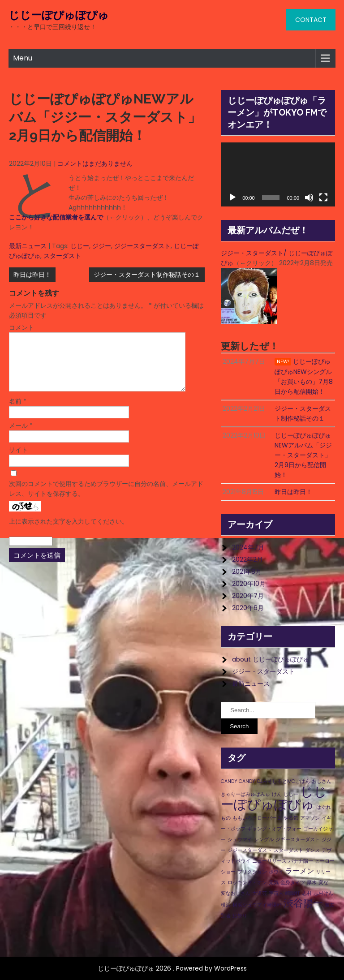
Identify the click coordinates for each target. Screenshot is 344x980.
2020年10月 (249, 584)
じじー (80, 246)
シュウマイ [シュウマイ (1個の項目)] (240, 840)
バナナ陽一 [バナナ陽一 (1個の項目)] (301, 861)
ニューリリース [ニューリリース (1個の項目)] (269, 861)
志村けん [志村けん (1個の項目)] (323, 893)
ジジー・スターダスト (263, 671)
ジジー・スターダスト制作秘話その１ (147, 275)
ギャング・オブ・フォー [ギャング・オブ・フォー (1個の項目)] (274, 829)
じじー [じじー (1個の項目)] (291, 794)
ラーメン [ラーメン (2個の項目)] (300, 871)
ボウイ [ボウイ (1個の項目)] (276, 872)
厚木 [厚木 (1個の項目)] (312, 883)
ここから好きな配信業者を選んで (56, 217)
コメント (21, 327)
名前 (18, 412)
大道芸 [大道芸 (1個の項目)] (260, 893)
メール (21, 436)
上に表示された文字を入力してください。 (69, 532)
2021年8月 (247, 572)
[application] (278, 174)
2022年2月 (247, 559)
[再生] (232, 198)
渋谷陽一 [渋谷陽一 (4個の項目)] (303, 903)
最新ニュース (28, 246)
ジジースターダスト (142, 246)
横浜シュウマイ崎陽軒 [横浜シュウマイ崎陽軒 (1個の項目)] (257, 905)
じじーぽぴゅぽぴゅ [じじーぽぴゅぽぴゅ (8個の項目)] (274, 798)
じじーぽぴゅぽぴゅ (59, 15)
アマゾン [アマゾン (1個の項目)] (310, 818)
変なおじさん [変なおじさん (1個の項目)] (236, 893)
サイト (18, 460)
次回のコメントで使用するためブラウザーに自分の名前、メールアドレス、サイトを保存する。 (106, 499)
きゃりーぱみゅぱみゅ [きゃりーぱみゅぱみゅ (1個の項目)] (245, 794)
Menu (23, 58)
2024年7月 (248, 547)
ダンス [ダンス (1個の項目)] (312, 850)
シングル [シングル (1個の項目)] (264, 840)
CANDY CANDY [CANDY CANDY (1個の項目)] (238, 781)
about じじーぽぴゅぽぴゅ (271, 659)
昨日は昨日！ (32, 275)
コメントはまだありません (95, 163)
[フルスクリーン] (323, 198)
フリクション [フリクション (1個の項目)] (252, 872)
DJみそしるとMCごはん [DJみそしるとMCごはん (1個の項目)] (284, 781)
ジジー (102, 246)
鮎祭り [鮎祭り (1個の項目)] (240, 916)
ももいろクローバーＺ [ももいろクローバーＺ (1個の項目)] (257, 818)
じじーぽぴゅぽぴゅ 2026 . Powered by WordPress (172, 968)
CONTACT (311, 20)
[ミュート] (309, 198)
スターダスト (62, 256)
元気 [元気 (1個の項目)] (274, 883)
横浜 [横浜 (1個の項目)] (226, 905)
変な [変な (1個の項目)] (323, 883)
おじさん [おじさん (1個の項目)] (322, 781)
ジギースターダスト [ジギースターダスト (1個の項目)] (298, 840)
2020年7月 (248, 596)
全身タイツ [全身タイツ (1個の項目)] (293, 883)
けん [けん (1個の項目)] (277, 794)
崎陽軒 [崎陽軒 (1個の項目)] (293, 893)
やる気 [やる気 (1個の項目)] (291, 818)
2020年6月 (248, 608)
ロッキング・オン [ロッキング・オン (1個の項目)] (247, 883)
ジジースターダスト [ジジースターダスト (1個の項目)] (250, 850)
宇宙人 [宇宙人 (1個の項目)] (276, 893)
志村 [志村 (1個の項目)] (307, 893)
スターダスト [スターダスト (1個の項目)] (288, 850)
